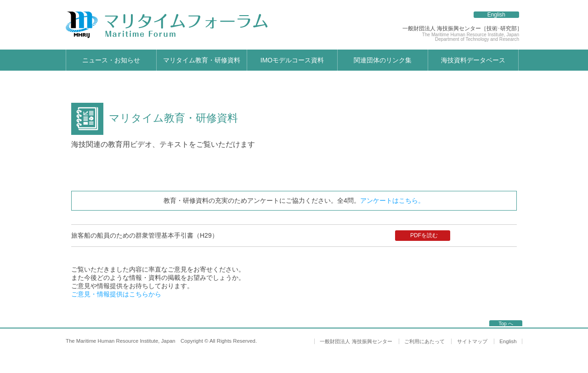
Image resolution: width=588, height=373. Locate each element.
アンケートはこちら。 (392, 200)
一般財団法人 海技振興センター (356, 341)
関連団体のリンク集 (383, 60)
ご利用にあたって (424, 341)
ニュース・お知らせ (111, 60)
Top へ (506, 323)
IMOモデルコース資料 (292, 60)
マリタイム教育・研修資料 (202, 60)
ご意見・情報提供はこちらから (116, 294)
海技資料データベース (473, 60)
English (496, 15)
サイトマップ (472, 341)
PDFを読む (424, 235)
